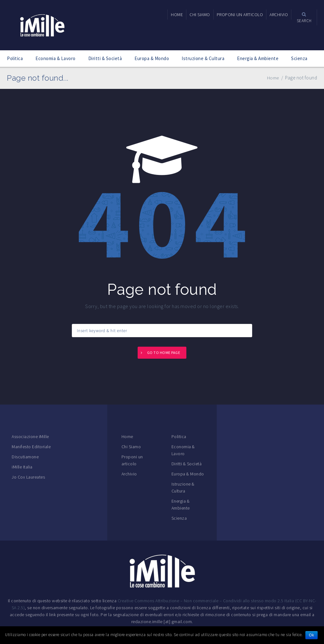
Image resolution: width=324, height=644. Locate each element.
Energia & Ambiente (258, 58)
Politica (15, 58)
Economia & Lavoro (56, 58)
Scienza (299, 58)
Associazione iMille (30, 437)
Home (127, 437)
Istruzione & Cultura (203, 58)
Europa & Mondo (152, 58)
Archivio (129, 474)
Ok (312, 635)
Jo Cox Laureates (28, 477)
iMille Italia (22, 467)
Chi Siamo (131, 447)
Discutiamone (25, 457)
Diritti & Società (105, 58)
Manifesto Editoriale (31, 447)
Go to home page (164, 353)
